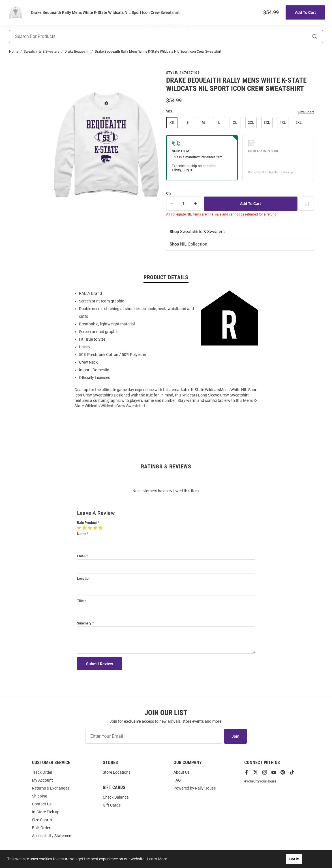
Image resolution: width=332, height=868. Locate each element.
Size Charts (42, 820)
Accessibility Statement (52, 836)
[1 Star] (80, 528)
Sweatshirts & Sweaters (199, 232)
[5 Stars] (101, 528)
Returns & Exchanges (51, 788)
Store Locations (117, 772)
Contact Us (42, 804)
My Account (42, 780)
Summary (84, 624)
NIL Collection (189, 245)
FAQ (177, 780)
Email (81, 557)
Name (82, 535)
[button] (263, 21)
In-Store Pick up (46, 812)
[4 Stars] (96, 528)
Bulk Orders (42, 828)
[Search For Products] (151, 37)
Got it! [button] (294, 859)
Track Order (42, 772)
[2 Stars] (85, 528)
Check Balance (116, 797)
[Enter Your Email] (154, 736)
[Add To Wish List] (307, 204)
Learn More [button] (157, 859)
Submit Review (100, 664)
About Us (182, 772)
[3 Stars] (90, 528)
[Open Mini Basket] (319, 21)
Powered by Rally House (195, 788)
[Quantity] (184, 204)
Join (235, 736)
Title (80, 602)
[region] (166, 350)
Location (84, 579)
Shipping (40, 796)
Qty (169, 194)
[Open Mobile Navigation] (12, 21)
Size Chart (306, 112)
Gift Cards (112, 805)
